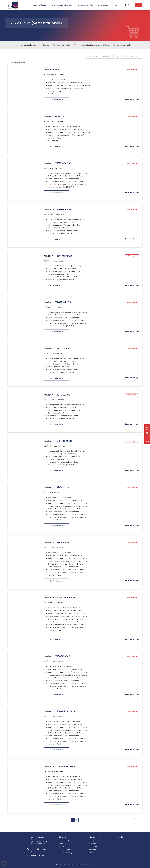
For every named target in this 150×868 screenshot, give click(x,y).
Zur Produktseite (57, 100)
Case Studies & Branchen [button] (86, 5)
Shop (139, 5)
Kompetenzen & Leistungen (62, 5)
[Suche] (121, 5)
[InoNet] (13, 5)
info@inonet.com (38, 855)
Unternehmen (104, 5)
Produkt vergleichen (132, 70)
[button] (4, 864)
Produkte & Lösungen (41, 5)
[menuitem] (121, 5)
